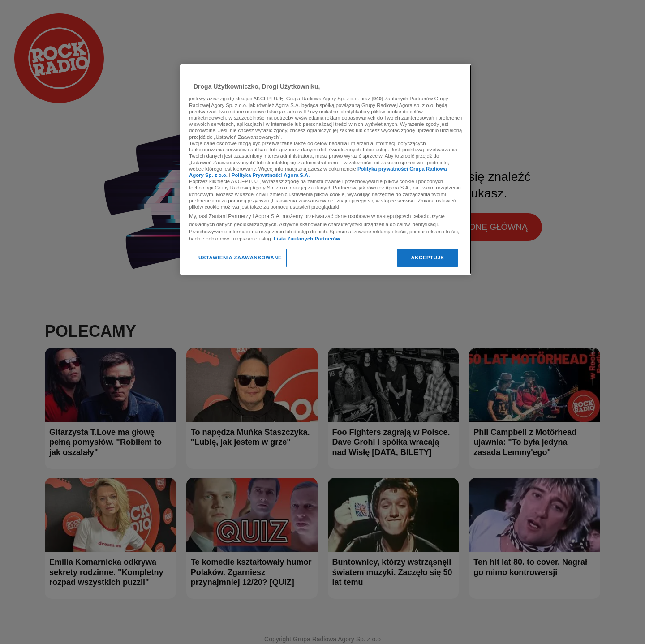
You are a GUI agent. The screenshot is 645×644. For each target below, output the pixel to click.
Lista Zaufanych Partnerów (307, 239)
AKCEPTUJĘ (427, 258)
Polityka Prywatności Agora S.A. (271, 175)
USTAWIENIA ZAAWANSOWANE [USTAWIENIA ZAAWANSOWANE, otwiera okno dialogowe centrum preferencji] (240, 258)
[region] (326, 170)
